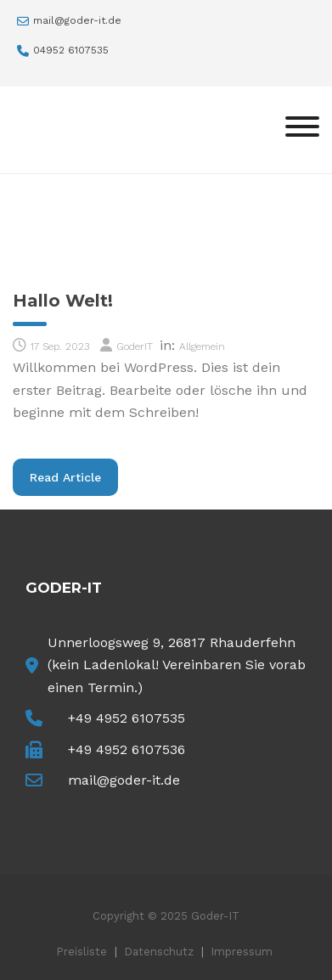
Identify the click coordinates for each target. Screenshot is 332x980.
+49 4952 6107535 (127, 718)
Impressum (242, 952)
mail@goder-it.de (77, 20)
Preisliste (82, 952)
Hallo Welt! (63, 301)
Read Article (74, 476)
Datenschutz (159, 952)
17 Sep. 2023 (60, 346)
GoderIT (135, 346)
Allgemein (202, 346)
